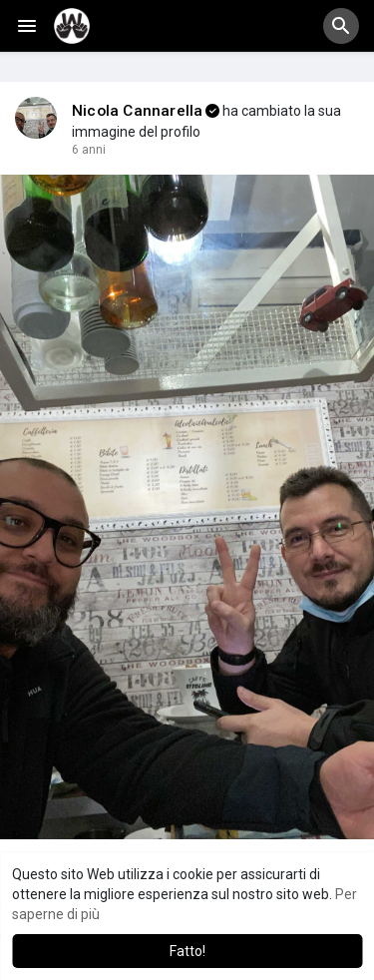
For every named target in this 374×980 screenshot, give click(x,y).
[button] (341, 26)
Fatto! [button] (187, 951)
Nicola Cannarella (137, 111)
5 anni (89, 150)
